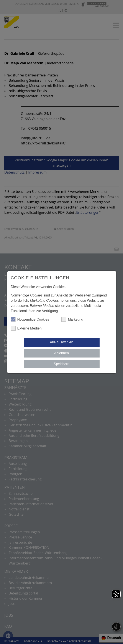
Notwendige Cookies (30, 319)
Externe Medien (26, 328)
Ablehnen (62, 353)
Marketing (72, 319)
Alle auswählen (62, 342)
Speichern (61, 364)
